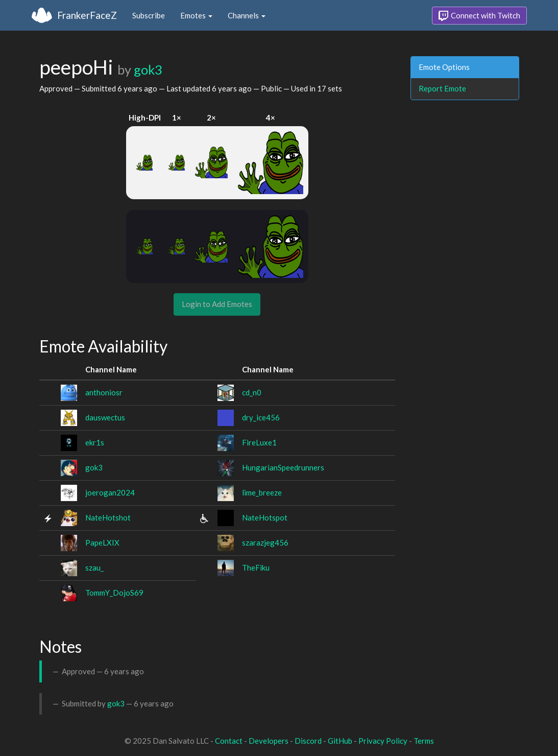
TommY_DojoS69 (114, 593)
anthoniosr (104, 392)
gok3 (148, 69)
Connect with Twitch (479, 16)
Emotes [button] (196, 15)
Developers (269, 741)
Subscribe (149, 15)
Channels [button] (247, 15)
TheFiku (256, 568)
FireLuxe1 (259, 442)
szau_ (94, 568)
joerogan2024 (110, 492)
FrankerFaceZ (87, 15)
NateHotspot (265, 517)
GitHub (340, 741)
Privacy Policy (383, 741)
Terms (424, 741)
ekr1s (95, 442)
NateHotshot (108, 517)
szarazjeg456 (265, 542)
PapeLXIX (102, 542)
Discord (308, 741)
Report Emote (442, 88)
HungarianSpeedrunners (283, 467)
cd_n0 (252, 392)
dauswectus (105, 417)
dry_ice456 (261, 417)
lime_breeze (262, 492)
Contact (229, 741)
